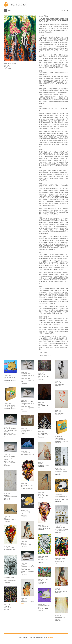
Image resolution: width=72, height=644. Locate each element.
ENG (63, 11)
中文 (67, 11)
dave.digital (50, 637)
